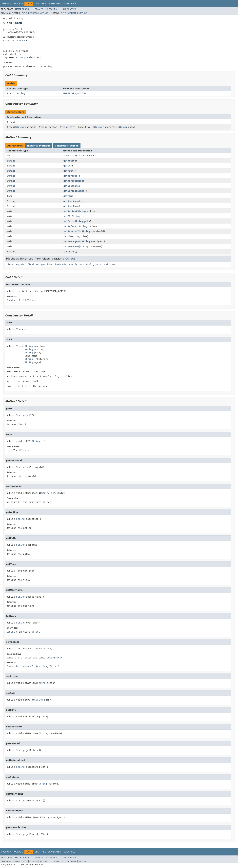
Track (22, 41)
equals (20, 264)
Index (66, 4)
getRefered (70, 176)
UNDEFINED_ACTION (75, 93)
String (21, 93)
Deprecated (54, 4)
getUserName (71, 206)
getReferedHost (73, 181)
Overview (6, 4)
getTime (68, 196)
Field (25, 13)
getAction (70, 161)
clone (10, 264)
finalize (33, 264)
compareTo (70, 156)
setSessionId (72, 231)
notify (73, 264)
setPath (68, 221)
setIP (67, 216)
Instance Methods (39, 146)
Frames (39, 9)
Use (37, 4)
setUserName (71, 246)
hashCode (61, 264)
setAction (70, 211)
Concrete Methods (67, 146)
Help (74, 4)
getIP (67, 166)
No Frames (51, 9)
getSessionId (72, 186)
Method (44, 13)
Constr (34, 13)
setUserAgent (72, 241)
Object (19, 54)
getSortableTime (74, 191)
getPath (68, 171)
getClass (47, 264)
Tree (43, 4)
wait (99, 264)
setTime (68, 236)
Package (18, 4)
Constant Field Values (21, 300)
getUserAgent (72, 201)
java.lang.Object (13, 29)
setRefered (70, 226)
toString (69, 252)
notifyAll (87, 264)
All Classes (69, 9)
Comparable (10, 41)
